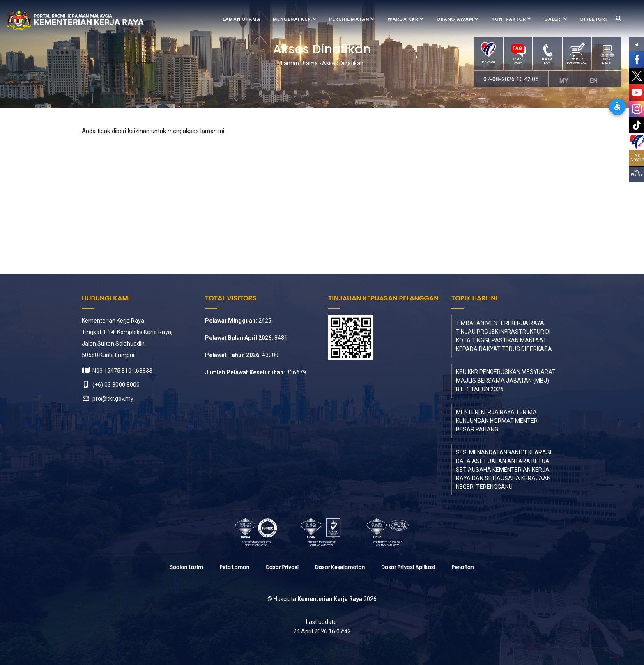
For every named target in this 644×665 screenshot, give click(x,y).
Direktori (594, 19)
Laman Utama (241, 19)
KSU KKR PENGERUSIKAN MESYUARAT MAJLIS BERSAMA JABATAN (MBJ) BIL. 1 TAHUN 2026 (506, 381)
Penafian (463, 567)
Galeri (556, 20)
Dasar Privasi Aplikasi (408, 567)
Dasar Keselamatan (340, 567)
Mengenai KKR (295, 20)
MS (567, 80)
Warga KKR (406, 20)
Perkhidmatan (352, 20)
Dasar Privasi (282, 567)
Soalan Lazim (187, 567)
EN (597, 80)
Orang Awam (458, 20)
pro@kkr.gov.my (108, 399)
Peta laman (235, 567)
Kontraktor (512, 20)
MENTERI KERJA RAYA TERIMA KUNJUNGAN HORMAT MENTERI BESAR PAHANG (497, 421)
